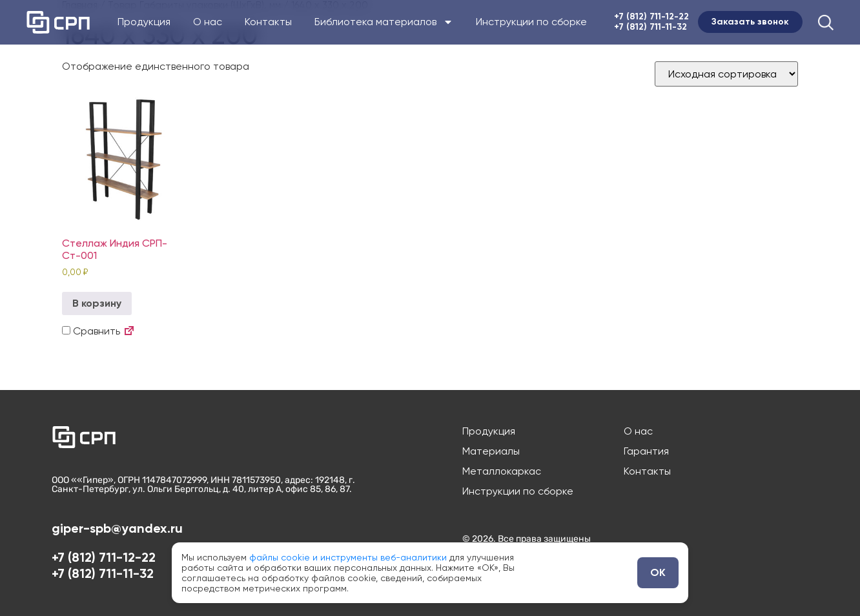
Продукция (144, 22)
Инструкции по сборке (531, 22)
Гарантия (646, 451)
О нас (208, 22)
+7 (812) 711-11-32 (650, 27)
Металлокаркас (502, 471)
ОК (658, 572)
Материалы (491, 451)
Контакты (268, 22)
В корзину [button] (97, 303)
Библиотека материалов (384, 22)
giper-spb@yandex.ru (117, 528)
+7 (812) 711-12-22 (651, 16)
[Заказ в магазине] (726, 74)
